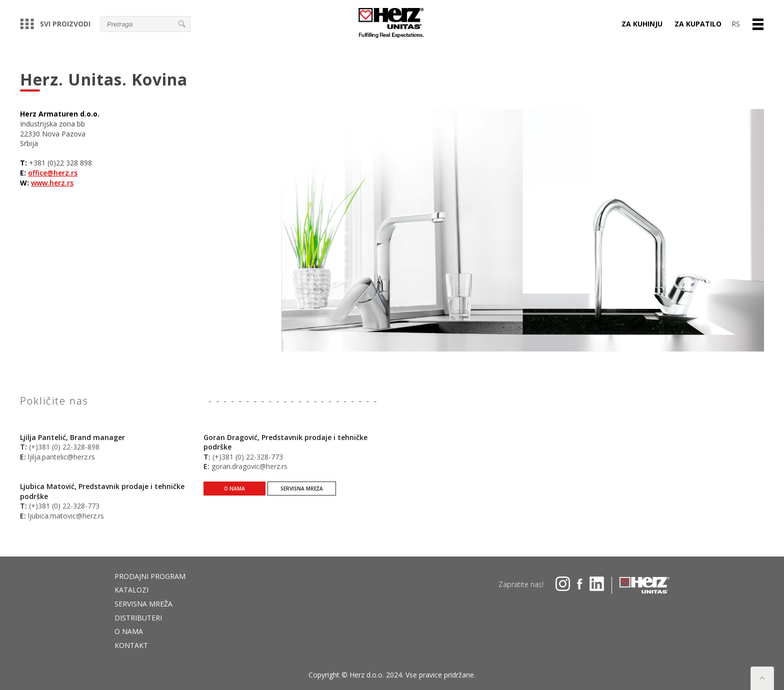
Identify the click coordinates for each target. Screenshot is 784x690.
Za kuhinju (642, 24)
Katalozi (131, 590)
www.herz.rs (52, 183)
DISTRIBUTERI (138, 618)
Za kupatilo (698, 24)
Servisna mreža (302, 497)
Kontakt (131, 645)
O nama (234, 497)
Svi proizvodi (55, 24)
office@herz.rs (53, 173)
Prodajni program (150, 576)
